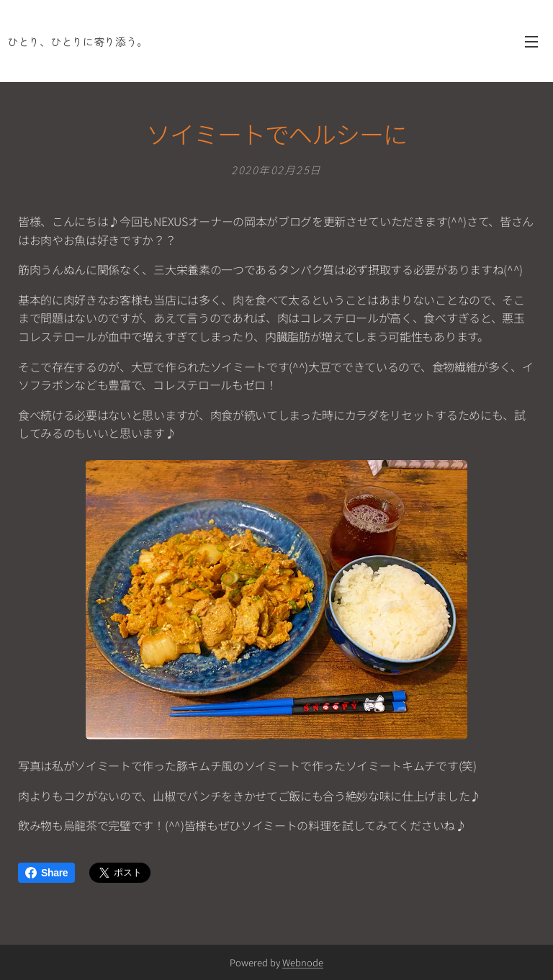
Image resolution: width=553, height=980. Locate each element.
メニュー (531, 42)
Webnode (303, 962)
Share (46, 873)
